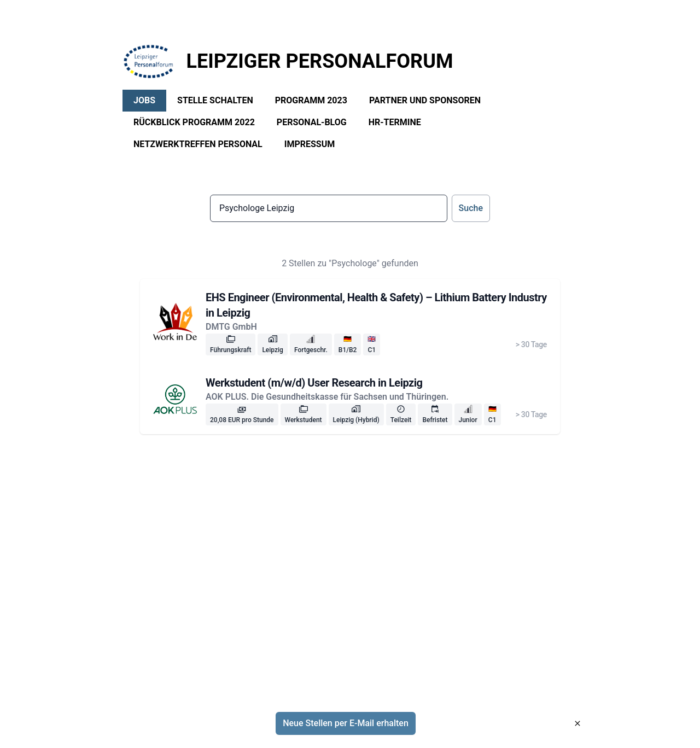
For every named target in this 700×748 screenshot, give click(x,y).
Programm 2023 (311, 100)
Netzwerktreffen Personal (198, 144)
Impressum (310, 144)
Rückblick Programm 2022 (194, 122)
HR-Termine (395, 122)
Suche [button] (471, 208)
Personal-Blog (312, 122)
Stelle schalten (215, 100)
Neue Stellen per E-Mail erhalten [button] (346, 723)
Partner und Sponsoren (425, 100)
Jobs (144, 100)
